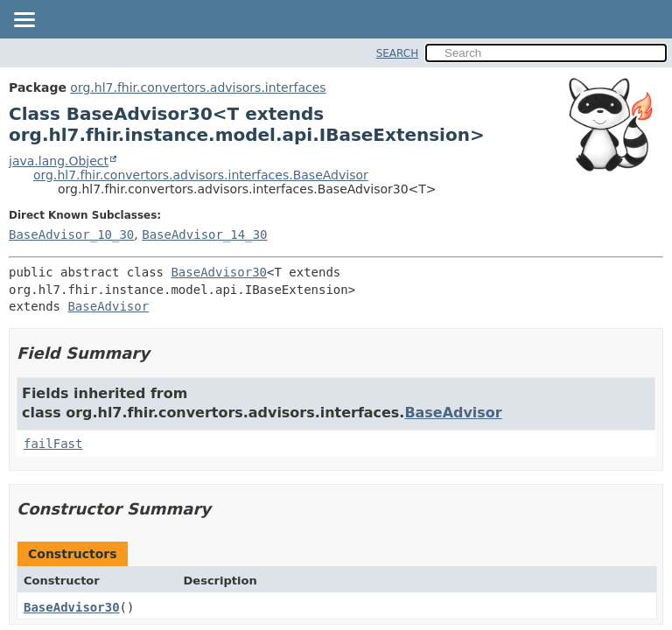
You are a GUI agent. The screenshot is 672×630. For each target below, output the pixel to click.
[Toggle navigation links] (24, 21)
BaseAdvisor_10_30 (71, 234)
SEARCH (398, 53)
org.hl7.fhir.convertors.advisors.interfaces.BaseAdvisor (201, 175)
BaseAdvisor (108, 306)
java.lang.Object (59, 161)
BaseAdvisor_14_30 (204, 234)
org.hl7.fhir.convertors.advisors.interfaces (198, 87)
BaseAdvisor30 (219, 272)
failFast (53, 444)
